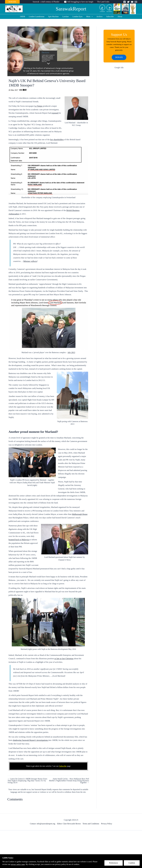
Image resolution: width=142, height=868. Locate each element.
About (120, 17)
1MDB (22, 17)
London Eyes (77, 17)
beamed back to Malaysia (19, 540)
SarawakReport (71, 9)
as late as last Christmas (64, 659)
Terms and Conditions (91, 824)
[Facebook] (125, 2)
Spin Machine (53, 17)
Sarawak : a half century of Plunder (46, 2)
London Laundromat (37, 17)
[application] (92, 17)
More (89, 17)
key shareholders (57, 140)
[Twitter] (128, 2)
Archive (99, 17)
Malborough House (80, 514)
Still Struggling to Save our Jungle (80, 2)
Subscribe (110, 17)
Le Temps (38, 106)
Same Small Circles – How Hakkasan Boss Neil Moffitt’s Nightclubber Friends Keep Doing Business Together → (69, 781)
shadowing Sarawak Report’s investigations (31, 740)
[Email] (136, 2)
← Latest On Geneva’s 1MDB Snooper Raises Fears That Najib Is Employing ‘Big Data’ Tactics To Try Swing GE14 (27, 781)
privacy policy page (18, 864)
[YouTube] (132, 2)
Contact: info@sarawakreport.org (43, 824)
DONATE (12, 2)
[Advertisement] (119, 109)
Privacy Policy (107, 824)
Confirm (132, 863)
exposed (55, 113)
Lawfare (66, 17)
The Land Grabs (103, 2)
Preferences (114, 863)
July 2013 (71, 352)
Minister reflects (30, 261)
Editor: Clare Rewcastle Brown (69, 824)
